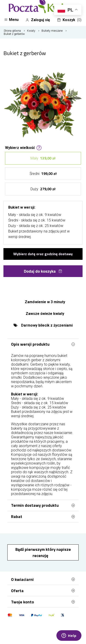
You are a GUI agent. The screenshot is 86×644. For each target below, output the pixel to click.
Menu (11, 20)
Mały (43, 158)
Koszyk (69, 20)
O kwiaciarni (43, 579)
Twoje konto (43, 602)
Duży (43, 189)
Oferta (43, 591)
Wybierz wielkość (23, 147)
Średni (43, 174)
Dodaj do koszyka (43, 271)
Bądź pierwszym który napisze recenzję (43, 552)
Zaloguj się (38, 20)
